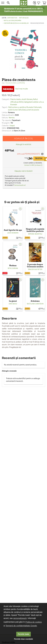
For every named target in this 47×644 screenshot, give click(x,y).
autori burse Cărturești (17, 110)
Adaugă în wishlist (23, 144)
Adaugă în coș (23, 138)
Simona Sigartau (35, 234)
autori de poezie (33, 110)
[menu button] (3, 3)
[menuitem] (34, 3)
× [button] (44, 8)
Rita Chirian (13, 268)
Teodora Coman (15, 83)
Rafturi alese (24, 18)
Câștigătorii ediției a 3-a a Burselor (16, 23)
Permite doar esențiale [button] (23, 639)
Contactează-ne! (20, 185)
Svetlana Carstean (35, 304)
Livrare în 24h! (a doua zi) (33, 165)
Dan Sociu (13, 304)
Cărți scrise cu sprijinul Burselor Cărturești (25, 107)
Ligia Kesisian (13, 233)
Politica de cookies (34, 622)
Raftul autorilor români (12, 21)
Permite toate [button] (23, 634)
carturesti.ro (12, 18)
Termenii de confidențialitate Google (21, 626)
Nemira (12, 118)
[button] (12, 3)
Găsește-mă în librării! (24, 171)
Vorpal (12, 126)
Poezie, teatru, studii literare (21, 99)
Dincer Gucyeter (35, 269)
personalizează (20, 618)
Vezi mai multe (15, 89)
